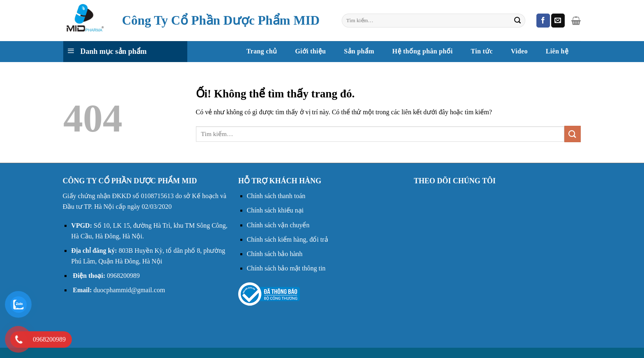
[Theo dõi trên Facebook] (543, 21)
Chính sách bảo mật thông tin (286, 268)
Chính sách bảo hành (275, 254)
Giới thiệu (310, 51)
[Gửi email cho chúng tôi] (558, 21)
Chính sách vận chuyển (278, 225)
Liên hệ (557, 51)
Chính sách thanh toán (276, 196)
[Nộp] (517, 21)
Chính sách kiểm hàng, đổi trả (287, 239)
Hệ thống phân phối (422, 51)
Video (519, 51)
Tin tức (482, 51)
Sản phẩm (359, 51)
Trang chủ (262, 51)
